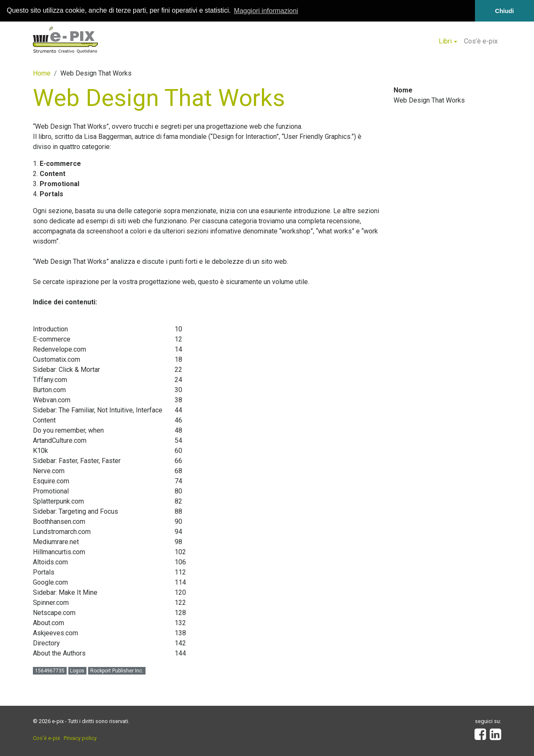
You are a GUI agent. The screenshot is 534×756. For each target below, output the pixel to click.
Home (42, 73)
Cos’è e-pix (481, 41)
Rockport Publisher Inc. (117, 670)
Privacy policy (80, 738)
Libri (445, 41)
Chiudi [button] (505, 11)
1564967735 (50, 670)
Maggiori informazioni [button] (266, 11)
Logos (77, 670)
